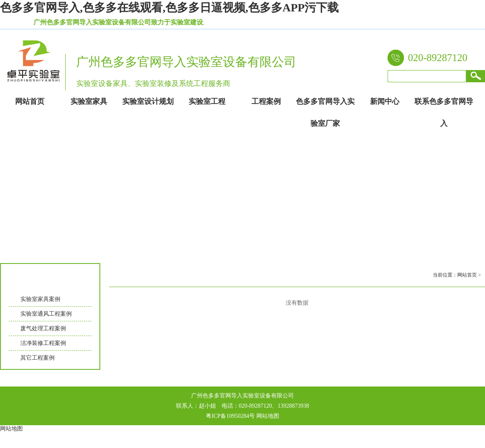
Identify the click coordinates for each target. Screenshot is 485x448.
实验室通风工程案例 (46, 314)
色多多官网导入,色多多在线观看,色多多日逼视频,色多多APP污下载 (169, 8)
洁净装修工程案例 (43, 343)
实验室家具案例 (40, 299)
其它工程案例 (37, 358)
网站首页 (467, 275)
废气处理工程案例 (43, 328)
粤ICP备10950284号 (230, 416)
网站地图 (268, 416)
